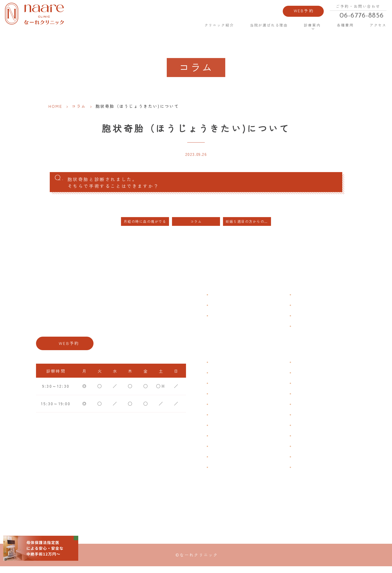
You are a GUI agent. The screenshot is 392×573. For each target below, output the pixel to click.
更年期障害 (222, 440)
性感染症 (220, 461)
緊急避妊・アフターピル (320, 419)
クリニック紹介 (212, 28)
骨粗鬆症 (220, 451)
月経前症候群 (225, 409)
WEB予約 (295, 12)
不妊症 (301, 367)
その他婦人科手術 (313, 451)
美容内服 (303, 472)
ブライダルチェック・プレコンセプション (249, 475)
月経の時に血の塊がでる (145, 226)
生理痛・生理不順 (230, 377)
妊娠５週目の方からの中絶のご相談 (248, 226)
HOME (179, 27)
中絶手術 (303, 440)
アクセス (370, 28)
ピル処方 (303, 409)
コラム (79, 106)
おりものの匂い (227, 419)
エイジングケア (310, 398)
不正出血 (220, 367)
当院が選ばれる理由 (263, 28)
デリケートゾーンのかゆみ (239, 430)
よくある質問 (308, 299)
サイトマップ (308, 331)
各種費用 (339, 28)
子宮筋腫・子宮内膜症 (234, 388)
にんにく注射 (308, 461)
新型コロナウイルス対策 (320, 320)
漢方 (298, 377)
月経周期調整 (225, 398)
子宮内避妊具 (308, 430)
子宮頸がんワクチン (315, 388)
